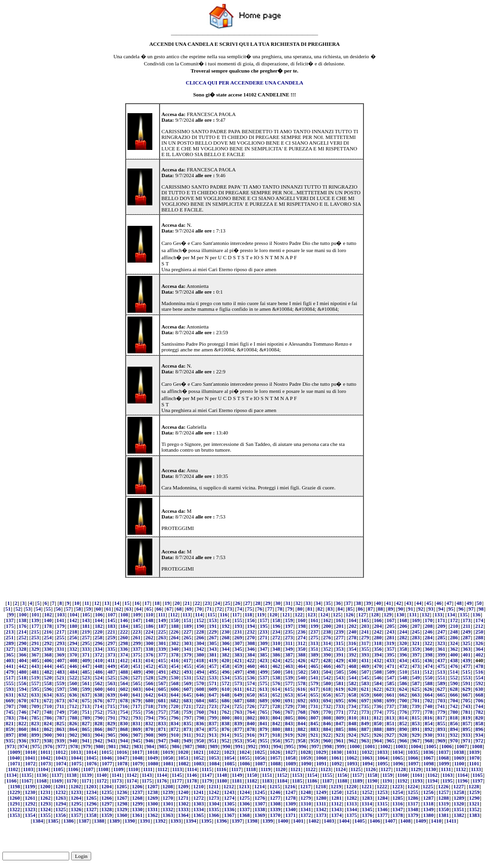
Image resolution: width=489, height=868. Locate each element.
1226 (443, 786)
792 (124, 718)
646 (200, 695)
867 (112, 729)
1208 (168, 786)
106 (99, 614)
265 (187, 637)
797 (187, 718)
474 (429, 666)
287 (467, 637)
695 (340, 700)
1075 (76, 763)
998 (328, 746)
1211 (214, 786)
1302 (183, 804)
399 (441, 655)
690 (276, 700)
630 (479, 689)
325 (467, 643)
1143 (147, 775)
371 (86, 655)
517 (10, 677)
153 (213, 620)
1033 (382, 752)
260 (124, 637)
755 (137, 712)
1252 (367, 792)
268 (226, 637)
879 (264, 729)
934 (479, 735)
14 (117, 603)
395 (390, 655)
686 (226, 700)
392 (353, 655)
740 (429, 706)
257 (86, 637)
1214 (259, 786)
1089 (291, 763)
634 (48, 695)
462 (276, 666)
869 (137, 729)
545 (365, 677)
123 (312, 614)
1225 (428, 786)
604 (150, 689)
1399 (267, 821)
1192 (402, 781)
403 (10, 660)
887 (365, 729)
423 (263, 660)
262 (149, 637)
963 (365, 741)
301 (162, 643)
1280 (321, 798)
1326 (76, 809)
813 (390, 718)
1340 (290, 809)
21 (187, 603)
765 (264, 712)
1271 (183, 798)
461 (264, 666)
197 (289, 626)
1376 (367, 815)
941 (86, 741)
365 (10, 655)
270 (251, 637)
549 (416, 677)
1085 (230, 763)
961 (340, 741)
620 (352, 689)
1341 (306, 809)
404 (23, 660)
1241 (199, 792)
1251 (352, 792)
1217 (305, 786)
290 (23, 643)
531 (187, 677)
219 (86, 632)
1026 (275, 752)
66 (159, 609)
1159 (387, 775)
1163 (447, 775)
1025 (260, 752)
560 (73, 683)
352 (327, 649)
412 (124, 660)
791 (112, 718)
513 (441, 672)
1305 (229, 804)
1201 (61, 786)
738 (403, 706)
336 (124, 649)
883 (314, 729)
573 (238, 683)
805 (289, 718)
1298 (122, 804)
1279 (306, 798)
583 (365, 683)
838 (226, 723)
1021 (198, 752)
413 (137, 660)
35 (328, 603)
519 (35, 677)
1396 (222, 821)
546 (378, 677)
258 (99, 637)
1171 (87, 781)
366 (23, 655)
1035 (413, 752)
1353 (15, 815)
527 (137, 677)
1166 (11, 781)
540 (302, 677)
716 (124, 706)
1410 (436, 821)
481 (36, 672)
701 (416, 700)
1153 (297, 775)
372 (99, 655)
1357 (76, 815)
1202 (76, 786)
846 (327, 723)
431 (365, 660)
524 (99, 677)
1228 (474, 786)
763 (238, 712)
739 (416, 706)
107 (112, 614)
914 (226, 735)
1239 (168, 792)
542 (327, 677)
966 (403, 741)
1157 (357, 775)
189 (187, 626)
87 (370, 609)
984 (150, 746)
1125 (356, 769)
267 (213, 637)
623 (390, 689)
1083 (199, 763)
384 (251, 655)
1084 (214, 763)
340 (175, 649)
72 (219, 609)
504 (327, 672)
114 (199, 614)
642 (149, 695)
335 (112, 649)
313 (314, 643)
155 (238, 620)
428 (327, 660)
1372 (306, 815)
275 (314, 637)
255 (60, 637)
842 (276, 723)
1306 (244, 804)
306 (226, 643)
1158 (372, 775)
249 (467, 632)
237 (314, 632)
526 (124, 677)
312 (302, 643)
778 (429, 712)
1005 (431, 746)
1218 (321, 786)
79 (290, 609)
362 (454, 649)
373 (112, 655)
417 (187, 660)
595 (36, 689)
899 (36, 735)
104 (73, 614)
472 (403, 666)
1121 (295, 769)
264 (175, 637)
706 (479, 700)
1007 (462, 746)
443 (35, 666)
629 (467, 689)
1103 (28, 769)
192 (226, 626)
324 (454, 643)
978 (74, 746)
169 (416, 620)
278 (353, 637)
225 (162, 632)
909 (162, 735)
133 (439, 614)
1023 (229, 752)
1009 (15, 752)
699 (390, 700)
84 (340, 609)
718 (149, 706)
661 (390, 695)
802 (251, 718)
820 (479, 718)
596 (48, 689)
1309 (291, 804)
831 (137, 723)
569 (187, 683)
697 (365, 700)
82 (320, 609)
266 (200, 637)
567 (162, 683)
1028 (306, 752)
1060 (321, 758)
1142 (132, 775)
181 (86, 626)
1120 (281, 769)
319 (390, 643)
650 (251, 695)
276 (327, 637)
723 (213, 706)
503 (314, 672)
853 (416, 723)
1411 (451, 821)
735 (365, 706)
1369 (260, 815)
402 (479, 655)
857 (467, 723)
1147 (207, 775)
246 (429, 632)
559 (60, 683)
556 (23, 683)
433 (390, 660)
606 (175, 689)
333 (86, 649)
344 (226, 649)
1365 (199, 815)
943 (112, 741)
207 (416, 626)
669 (10, 700)
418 (200, 660)
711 (61, 706)
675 (86, 700)
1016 (122, 752)
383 (238, 655)
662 (403, 695)
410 (99, 660)
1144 (162, 775)
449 (112, 666)
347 (264, 649)
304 (200, 643)
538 (276, 677)
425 (289, 660)
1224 (413, 786)
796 (175, 718)
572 (226, 683)
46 (439, 603)
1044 (76, 758)
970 (454, 741)
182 (99, 626)
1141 (117, 775)
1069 (459, 758)
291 (36, 643)
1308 (275, 804)
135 (464, 614)
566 (149, 683)
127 (362, 614)
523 (86, 677)
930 (429, 735)
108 (124, 614)
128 (375, 614)
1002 (385, 746)
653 (289, 695)
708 (23, 706)
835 (187, 723)
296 (99, 643)
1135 (27, 775)
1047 (122, 758)
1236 (122, 792)
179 (61, 626)
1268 (137, 798)
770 (327, 712)
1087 (260, 763)
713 (86, 706)
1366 (214, 815)
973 (11, 746)
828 (99, 723)
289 (10, 643)
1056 (260, 758)
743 (467, 706)
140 (48, 620)
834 (175, 723)
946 (149, 741)
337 (137, 649)
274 (302, 637)
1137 (57, 775)
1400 (283, 821)
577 (289, 683)
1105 (58, 769)
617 (314, 689)
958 (302, 741)
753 (112, 712)
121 (286, 614)
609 (213, 689)
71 (209, 609)
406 (48, 660)
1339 (275, 809)
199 (314, 626)
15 (127, 603)
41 (388, 603)
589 (441, 683)
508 (378, 672)
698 (378, 700)
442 (23, 666)
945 (137, 741)
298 (124, 643)
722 (200, 706)
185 (137, 626)
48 (459, 603)
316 (352, 643)
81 (310, 609)
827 (86, 723)
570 (200, 683)
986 (175, 746)
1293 (45, 804)
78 (280, 609)
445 (60, 666)
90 (400, 609)
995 (290, 746)
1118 (251, 769)
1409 (421, 821)
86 (360, 609)
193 (239, 626)
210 (454, 626)
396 (403, 655)
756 (149, 712)
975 (36, 746)
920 (302, 735)
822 (23, 723)
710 (48, 706)
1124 (341, 769)
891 (416, 729)
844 (302, 723)
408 (73, 660)
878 (251, 729)
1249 (321, 792)
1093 (352, 763)
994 (277, 746)
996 (303, 746)
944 (124, 741)
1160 (402, 775)
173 (467, 620)
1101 (474, 763)
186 (150, 626)
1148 (222, 775)
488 (124, 672)
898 (23, 735)
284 (429, 637)
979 (87, 746)
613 (263, 689)
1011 (45, 752)
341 (187, 649)
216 (48, 632)
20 (177, 603)
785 (36, 718)
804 (276, 718)
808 (327, 718)
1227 (458, 786)
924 (352, 735)
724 (226, 706)
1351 (459, 809)
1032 (367, 752)
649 (238, 695)
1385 (53, 821)
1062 (352, 758)
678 (124, 700)
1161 (417, 775)
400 (454, 655)
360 (429, 649)
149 (162, 620)
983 (138, 746)
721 (187, 706)
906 (124, 735)
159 (289, 620)
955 (264, 741)
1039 (474, 752)
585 (390, 683)
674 (73, 700)
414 (149, 660)
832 (149, 723)
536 (251, 677)
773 (365, 712)
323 (441, 643)
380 (200, 655)
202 (353, 626)
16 (137, 603)
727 (263, 706)
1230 (30, 792)
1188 (342, 781)
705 (467, 700)
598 (73, 689)
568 (175, 683)
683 (187, 700)
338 (149, 649)
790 (99, 718)
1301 (168, 804)
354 (353, 649)
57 (69, 609)
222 (124, 632)
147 (137, 620)
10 (77, 603)
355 (365, 649)
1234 (91, 792)
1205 (122, 786)
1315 (382, 804)
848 (353, 723)
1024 (244, 752)
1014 (91, 752)
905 (112, 735)
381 (213, 655)
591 (467, 683)
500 (276, 672)
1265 (91, 798)
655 (314, 695)
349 (289, 649)
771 (340, 712)
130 (400, 614)
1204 (106, 786)
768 (302, 712)
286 (454, 637)
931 (441, 735)
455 (187, 666)
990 (227, 746)
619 (340, 689)
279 (365, 637)
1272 (199, 798)
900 (48, 735)
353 (340, 649)
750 (73, 712)
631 (10, 695)
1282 (352, 798)
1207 (152, 786)
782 (479, 712)
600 (99, 689)
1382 (459, 815)
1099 (444, 763)
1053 (214, 758)
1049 (153, 758)
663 (416, 695)
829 (112, 723)
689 (264, 700)
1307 (260, 804)
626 (429, 689)
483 (61, 672)
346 (251, 649)
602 (124, 689)
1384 (38, 821)
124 (324, 614)
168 (403, 620)
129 (388, 614)
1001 (370, 746)
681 (162, 700)
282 (403, 637)
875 (213, 729)
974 (23, 746)
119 (261, 614)
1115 (207, 769)
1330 (137, 809)
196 (276, 626)
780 (454, 712)
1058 (290, 758)
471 (390, 666)
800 (226, 718)
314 (327, 643)
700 (403, 700)
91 (410, 609)
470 (378, 666)
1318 (428, 804)
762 (226, 712)
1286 (413, 798)
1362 (153, 815)
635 (60, 695)
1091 (321, 763)
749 (60, 712)
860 (23, 729)
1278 (290, 798)
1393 (176, 821)
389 (314, 655)
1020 (183, 752)
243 (390, 632)
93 (431, 609)
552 (454, 677)
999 (341, 746)
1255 (413, 792)
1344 (352, 809)
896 (479, 729)
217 (60, 632)
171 (441, 620)
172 (454, 620)
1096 (398, 763)
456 (200, 666)
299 (137, 643)
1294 (61, 804)
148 (149, 620)
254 (48, 637)
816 (429, 718)
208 (429, 626)
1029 (321, 752)
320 (403, 643)
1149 (237, 775)
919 (289, 735)
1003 (401, 746)
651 (264, 695)
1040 (15, 758)
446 (73, 666)
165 (365, 620)
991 (239, 746)
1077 (107, 763)
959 (314, 741)
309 (264, 643)
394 (378, 655)
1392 (160, 821)
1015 (106, 752)
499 (264, 672)
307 (239, 643)
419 (213, 660)
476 (454, 666)
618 (327, 689)
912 (200, 735)
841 (264, 723)
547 (390, 677)
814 (403, 718)
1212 (229, 786)
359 (416, 649)
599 (86, 689)
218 (73, 632)
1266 (106, 798)
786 (48, 718)
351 (314, 649)
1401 (298, 821)
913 (213, 735)
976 (49, 746)
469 (365, 666)
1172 (101, 781)
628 (454, 689)
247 (441, 632)
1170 (71, 781)
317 (365, 643)
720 (175, 706)
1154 (312, 775)
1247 (290, 792)
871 (162, 729)
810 (353, 718)
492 (175, 672)
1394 (191, 821)
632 (23, 695)
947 (162, 741)
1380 (428, 815)
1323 (30, 809)
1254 (398, 792)
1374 (336, 815)
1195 (447, 781)
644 (175, 695)
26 (238, 603)
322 (429, 643)
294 (73, 643)
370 (73, 655)
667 (467, 695)
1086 (245, 763)
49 (469, 603)
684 (200, 700)
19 (167, 603)
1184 (282, 781)
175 (10, 626)
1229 (15, 792)
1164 (462, 775)
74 (239, 609)
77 (270, 609)
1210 (198, 786)
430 (352, 660)
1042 (45, 758)
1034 (397, 752)
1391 (145, 821)
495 (213, 672)
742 (454, 706)
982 (125, 746)
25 (228, 603)
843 (289, 723)
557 (35, 683)
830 (124, 723)
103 (61, 614)
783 (10, 718)
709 (36, 706)
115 (211, 614)
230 (226, 632)
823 (35, 723)
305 (213, 643)
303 (187, 643)
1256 (428, 792)
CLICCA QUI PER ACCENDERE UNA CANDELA (244, 83)
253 (35, 637)
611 (238, 689)
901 (61, 735)
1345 (367, 809)
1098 (429, 763)
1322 (15, 809)
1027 (290, 752)
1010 (30, 752)
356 (378, 649)
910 (175, 735)
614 (276, 689)
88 (380, 609)
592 (479, 683)
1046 (106, 758)
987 (188, 746)
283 (416, 637)
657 (340, 695)
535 (238, 677)
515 (467, 672)
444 (48, 666)
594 (23, 689)
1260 (15, 798)
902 (73, 735)
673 (60, 700)
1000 (354, 746)
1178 (192, 781)
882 (302, 729)
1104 (43, 769)
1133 (476, 769)
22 (197, 603)
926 (378, 735)
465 (314, 666)
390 (327, 655)
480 (23, 672)
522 (73, 677)
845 (314, 723)
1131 (446, 769)
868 (124, 729)
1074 (61, 763)
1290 (474, 798)
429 (340, 660)
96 (461, 609)
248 (454, 632)
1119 (266, 769)
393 (365, 655)
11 (86, 603)
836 (200, 723)
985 (163, 746)
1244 (244, 792)
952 (226, 741)
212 (479, 626)
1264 (76, 798)
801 (239, 718)
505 (340, 672)
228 (200, 632)
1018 (152, 752)
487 (112, 672)
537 (264, 677)
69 (189, 609)
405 (36, 660)
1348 (413, 809)
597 (61, 689)
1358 (91, 815)
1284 (383, 798)
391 (340, 655)
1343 (336, 809)
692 (302, 700)
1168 (41, 781)
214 (23, 632)
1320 (459, 804)
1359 (106, 815)
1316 (397, 804)
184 (124, 626)
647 (213, 695)
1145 (177, 775)
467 (340, 666)
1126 (371, 769)
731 (314, 706)
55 (48, 609)
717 (137, 706)
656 (327, 695)
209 (441, 626)
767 (289, 712)
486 (99, 672)
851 (390, 723)
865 (86, 729)
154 (226, 620)
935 (10, 741)
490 (150, 672)
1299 (138, 804)
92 (420, 609)
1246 (275, 792)
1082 (183, 763)
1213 (244, 786)
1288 (444, 798)
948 (175, 741)
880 (276, 729)
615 (289, 689)
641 (137, 695)
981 (112, 746)
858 (479, 723)
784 (23, 718)
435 (416, 660)
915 (238, 735)
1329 (122, 809)
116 (223, 614)
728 (276, 706)
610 (226, 689)
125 (337, 614)
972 (479, 741)
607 (187, 689)
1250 (336, 792)
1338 (260, 809)
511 (416, 672)
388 (302, 655)
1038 (459, 752)
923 (340, 735)
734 (352, 706)
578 (302, 683)
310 (276, 643)
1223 (397, 786)
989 (214, 746)
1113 (177, 769)
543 (340, 677)
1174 (132, 781)
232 (251, 632)
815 (416, 718)
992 (252, 746)
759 (187, 712)
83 (330, 609)
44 (419, 603)
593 (10, 689)
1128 (401, 769)
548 (403, 677)
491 (162, 672)
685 (213, 700)
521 (60, 677)
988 (201, 746)
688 (251, 700)
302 (175, 643)
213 (10, 632)
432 (378, 660)
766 (276, 712)
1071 (15, 763)
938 (48, 741)
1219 (336, 786)
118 (248, 614)
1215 (275, 786)
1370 (275, 815)
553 (467, 677)
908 (150, 735)
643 (162, 695)
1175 (147, 781)
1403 (329, 821)
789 (86, 718)
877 (238, 729)
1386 (68, 821)
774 (378, 712)
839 (238, 723)
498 (251, 672)
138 (23, 620)
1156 (342, 775)
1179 (207, 781)
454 (175, 666)
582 (353, 683)
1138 (71, 775)
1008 (477, 746)
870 (149, 729)
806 (302, 718)
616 (302, 689)
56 (58, 609)
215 (35, 632)
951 (213, 741)
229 (213, 632)
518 (23, 677)
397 (416, 655)
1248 (306, 792)
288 (479, 637)
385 (264, 655)
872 (175, 729)
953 (238, 741)
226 (175, 632)
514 (454, 672)
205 (391, 626)
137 (10, 620)
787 (61, 718)
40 (378, 603)
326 (479, 643)
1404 (344, 821)
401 (467, 655)
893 (441, 729)
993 (264, 746)
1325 (61, 809)
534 (226, 677)
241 (365, 632)
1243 (229, 792)
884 (327, 729)
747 (35, 712)
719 (162, 706)
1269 (153, 798)
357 (390, 649)
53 (28, 609)
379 (187, 655)
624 (403, 689)
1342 (321, 809)
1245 (260, 792)
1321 (474, 804)
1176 (162, 781)
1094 (367, 763)
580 (327, 683)
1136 (41, 775)
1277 (275, 798)
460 (251, 666)
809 (340, 718)
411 (111, 660)
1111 (148, 769)
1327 (91, 809)
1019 (168, 752)
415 (162, 660)
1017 (137, 752)
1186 (312, 781)
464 (302, 666)
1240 (183, 792)
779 (441, 712)
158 (276, 620)
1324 (45, 809)
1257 (444, 792)
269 (238, 637)
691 (289, 700)
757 (162, 712)
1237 (137, 792)
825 (60, 723)
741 (441, 706)
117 (236, 614)
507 (366, 672)
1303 (199, 804)
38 (358, 603)
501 (289, 672)
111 (162, 614)
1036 (428, 752)
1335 (214, 809)
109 (137, 614)
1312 (336, 804)
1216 (290, 786)
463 (289, 666)
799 (213, 718)
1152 (282, 775)
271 (264, 637)
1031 (351, 752)
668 (479, 695)
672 (48, 700)
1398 (252, 821)
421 (238, 660)
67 (169, 609)
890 (403, 729)
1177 (177, 781)
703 (441, 700)
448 (99, 666)
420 (226, 660)
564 (124, 683)
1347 (398, 809)
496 (226, 672)
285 (441, 637)
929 (416, 735)
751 (86, 712)
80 (300, 609)
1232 (61, 792)
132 (426, 614)
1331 (153, 809)
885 (340, 729)
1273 (214, 798)
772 (353, 712)
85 (350, 609)
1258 (459, 792)
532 (200, 677)
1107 (88, 769)
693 (314, 700)
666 (454, 695)
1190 (372, 781)
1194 (432, 781)
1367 (229, 815)
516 (479, 672)
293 (61, 643)
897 (10, 735)
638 (99, 695)
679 (137, 700)
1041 (30, 758)
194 (251, 626)
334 (99, 649)
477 (467, 666)
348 (276, 649)
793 (137, 718)
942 (99, 741)
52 (18, 609)
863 (60, 729)
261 (137, 637)
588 (429, 683)
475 (441, 666)
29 (268, 603)
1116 (221, 769)
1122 (311, 769)
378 (175, 655)
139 (35, 620)
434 (403, 660)
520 (48, 677)
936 (23, 741)
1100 (459, 763)
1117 (236, 769)
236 (302, 632)
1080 (153, 763)
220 (99, 632)
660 (378, 695)
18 (157, 603)
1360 (122, 815)
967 (416, 741)
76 (260, 609)
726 (251, 706)
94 (441, 609)
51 (8, 609)
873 (187, 729)
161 (314, 620)
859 (10, 729)
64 (139, 609)
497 (239, 672)
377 (162, 655)
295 (86, 643)
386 (276, 655)
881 (289, 729)
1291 (15, 804)
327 (10, 649)
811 (365, 718)
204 (378, 626)
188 (175, 626)
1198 (15, 786)
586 (403, 683)
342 (200, 649)
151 (187, 620)
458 (226, 666)
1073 (46, 763)
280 (378, 637)
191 (213, 626)
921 (314, 735)
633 (35, 695)
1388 (99, 821)
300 (150, 643)
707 (10, 706)
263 (162, 637)
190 (200, 626)
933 (467, 735)
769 (314, 712)
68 (179, 609)
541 (314, 677)
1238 (153, 792)
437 (441, 660)
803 (264, 718)
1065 (398, 758)
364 (479, 649)
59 (89, 609)
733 (340, 706)
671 (35, 700)
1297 (107, 804)
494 (200, 672)
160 (302, 620)
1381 (444, 815)
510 (403, 672)
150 (175, 620)
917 (263, 735)
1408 (405, 821)
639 (112, 695)
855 (441, 723)
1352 (474, 809)
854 (429, 723)
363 (467, 649)
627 (441, 689)
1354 (30, 815)
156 (251, 620)
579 (314, 683)
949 (187, 741)
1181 (237, 781)
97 (471, 609)
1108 (103, 769)
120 (273, 614)
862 (48, 729)
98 (481, 609)
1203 (91, 786)
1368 (244, 815)
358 (403, 649)
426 (302, 660)
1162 (432, 775)
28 (258, 603)
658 (353, 695)
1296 (92, 804)
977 (61, 746)
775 (390, 712)
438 (454, 660)
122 (299, 614)
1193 (417, 781)
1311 (321, 804)
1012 (61, 752)
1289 (459, 798)
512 (429, 672)
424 (276, 660)
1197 (477, 781)
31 (288, 603)
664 (429, 695)
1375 (352, 815)
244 (403, 632)
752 (99, 712)
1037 (444, 752)
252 (23, 637)
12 (97, 603)
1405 (360, 821)
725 (238, 706)
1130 (431, 769)
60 (99, 609)
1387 (84, 821)
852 (403, 723)
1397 (237, 821)
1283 (367, 798)
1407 (390, 821)
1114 (192, 769)
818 (454, 718)
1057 (275, 758)
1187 (327, 781)
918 (276, 735)
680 (149, 700)
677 (112, 700)
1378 (398, 815)
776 (403, 712)
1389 (115, 821)
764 (251, 712)
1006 (446, 746)
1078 (122, 763)
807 (314, 718)
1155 (327, 775)
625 (416, 689)
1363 (168, 815)
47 (449, 603)
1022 (214, 752)
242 (378, 632)
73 (229, 609)
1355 (45, 815)
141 (60, 620)
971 (467, 741)
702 (429, 700)
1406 (375, 821)
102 (48, 614)
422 (251, 660)
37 (348, 603)
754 (124, 712)
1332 (168, 809)
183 (112, 626)
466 (327, 666)
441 (10, 666)
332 (73, 649)
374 (124, 655)
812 (378, 718)
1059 (306, 758)
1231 (45, 792)
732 (327, 706)
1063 (367, 758)
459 (238, 666)
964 (378, 741)
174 (479, 620)
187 (162, 626)
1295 (76, 804)
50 (479, 603)
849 (365, 723)
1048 (137, 758)
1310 (306, 804)
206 (403, 626)
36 (338, 603)
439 (467, 660)
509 (391, 672)
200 (327, 626)
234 (276, 632)
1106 (73, 769)
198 (302, 626)
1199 (30, 786)
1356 (61, 815)
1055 (244, 758)
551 (441, 677)
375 (137, 655)
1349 (428, 809)
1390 (130, 821)
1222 (382, 786)
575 (264, 683)
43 (409, 603)
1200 (45, 786)
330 (48, 649)
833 (162, 723)
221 (112, 632)
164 (353, 620)
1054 (229, 758)
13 (107, 603)
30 (278, 603)
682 (175, 700)
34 (318, 603)
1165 (477, 775)
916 (251, 735)
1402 (314, 821)
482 (48, 672)
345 (238, 649)
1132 (461, 769)
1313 (351, 804)
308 (251, 643)
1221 (367, 786)
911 (187, 735)
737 (390, 706)
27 (248, 603)
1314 (367, 804)
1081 (168, 763)
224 (149, 632)
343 (213, 649)
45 (429, 603)
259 (112, 637)
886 (353, 729)
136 (476, 614)
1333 (183, 809)
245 (416, 632)
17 (147, 603)
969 (441, 741)
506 (353, 672)
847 (340, 723)
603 (137, 689)
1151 (267, 775)
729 (289, 706)
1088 (276, 763)
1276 (260, 798)
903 (86, 735)
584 (378, 683)
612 (251, 689)
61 (109, 609)
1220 (351, 786)
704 (454, 700)
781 (467, 712)
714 (99, 706)
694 (327, 700)
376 (149, 655)
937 (35, 741)
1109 (118, 769)
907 (137, 735)
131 (413, 614)
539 (289, 677)
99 (11, 614)
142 (73, 620)
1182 (252, 781)
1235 (106, 792)
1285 (398, 798)
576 (276, 683)
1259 (474, 792)
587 (416, 683)
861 (35, 729)
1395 (206, 821)
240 (353, 632)
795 (162, 718)
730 (302, 706)
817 (441, 718)
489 (137, 672)
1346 (383, 809)
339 (162, 649)
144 (99, 620)
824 (48, 723)
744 (479, 706)
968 (429, 741)
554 (479, 677)
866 (99, 729)
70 (199, 609)
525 (112, 677)
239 (340, 632)
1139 (87, 775)
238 (327, 632)
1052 (199, 758)
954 (251, 741)
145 (112, 620)
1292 (30, 804)
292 (48, 643)
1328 (106, 809)
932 (454, 735)
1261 (30, 798)
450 (124, 666)
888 (378, 729)
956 (276, 741)
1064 (383, 758)
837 (213, 723)
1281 (336, 798)
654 (302, 695)
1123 (325, 769)
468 (353, 666)
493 (187, 672)
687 (238, 700)
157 (264, 620)
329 (35, 649)
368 (48, 655)
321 (416, 643)
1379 (413, 815)
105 (86, 614)
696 (353, 700)
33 (308, 603)
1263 (61, 798)
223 (137, 632)
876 (226, 729)
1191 (387, 781)
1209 (183, 786)
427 (314, 660)
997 (315, 746)
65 (149, 609)
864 (73, 729)
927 (390, 735)
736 (378, 706)
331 (60, 649)
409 (86, 660)
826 (73, 723)
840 (251, 723)
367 (35, 655)
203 (366, 626)
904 (99, 735)
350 (302, 649)
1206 (137, 786)
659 (365, 695)
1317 (413, 804)
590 (454, 683)
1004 (416, 746)
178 (48, 626)
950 (200, 741)
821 (10, 723)
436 (429, 660)
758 (175, 712)
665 (441, 695)
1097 (413, 763)
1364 (183, 815)
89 (390, 609)
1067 (428, 758)
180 (73, 626)
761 (213, 712)
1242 (214, 792)
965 (390, 741)
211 (467, 626)
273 (289, 637)
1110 (133, 769)
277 (340, 637)
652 (276, 695)
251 (10, 637)
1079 (138, 763)
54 (38, 609)
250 (479, 632)
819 (467, 718)
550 (429, 677)
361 (441, 649)
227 (187, 632)
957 (289, 741)
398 (429, 655)
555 (10, 683)
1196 (462, 781)
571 (213, 683)
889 (390, 729)
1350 (444, 809)
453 (162, 666)
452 (149, 666)
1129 (416, 769)
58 (79, 609)
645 (187, 695)
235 (289, 632)
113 (186, 614)
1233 (76, 792)
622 (378, 689)
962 (353, 741)
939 (60, 741)
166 (378, 620)
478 (479, 666)
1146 (192, 775)
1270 (168, 798)
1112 (163, 769)
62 (119, 609)
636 (73, 695)
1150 (252, 775)
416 (175, 660)
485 (86, 672)
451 (137, 666)
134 (451, 614)
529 (162, 677)
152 (200, 620)
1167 (27, 781)
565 (137, 683)
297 (112, 643)
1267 (122, 798)
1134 (11, 775)
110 (149, 614)
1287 (428, 798)
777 (416, 712)
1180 (222, 781)
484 (73, 672)
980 (100, 746)
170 (429, 620)
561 (86, 683)
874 (200, 729)
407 (61, 660)
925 (365, 735)
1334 (199, 809)
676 (99, 700)
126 (350, 614)
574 (251, 683)
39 (368, 603)
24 (218, 603)
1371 (290, 815)
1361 (137, 815)
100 (23, 614)
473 (416, 666)
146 (124, 620)
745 (10, 712)
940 (73, 741)
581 (340, 683)
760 (200, 712)
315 (340, 643)
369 (60, 655)
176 (23, 626)
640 (124, 695)
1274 (229, 798)
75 (250, 609)
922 (327, 735)
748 (48, 712)
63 (129, 609)
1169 (57, 781)
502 (302, 672)
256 (73, 637)
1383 (474, 815)
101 (36, 614)
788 (73, 718)
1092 (337, 763)
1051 (183, 758)
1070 (474, 758)
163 (340, 620)
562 (99, 683)
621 (365, 689)
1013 (76, 752)
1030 (336, 752)
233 (264, 632)
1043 (61, 758)
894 (454, 729)
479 (10, 672)
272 (276, 637)
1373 (321, 815)
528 (149, 677)
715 (111, 706)
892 (429, 729)
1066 (413, 758)
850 (378, 723)
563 (112, 683)
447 (86, 666)
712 (73, 706)
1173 (117, 781)
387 (289, 655)
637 (86, 695)
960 (327, 741)
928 (403, 735)
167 (390, 620)
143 (86, 620)
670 (23, 700)
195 (264, 626)
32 (298, 603)
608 (200, 689)
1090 (306, 763)
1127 (386, 769)
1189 (357, 781)
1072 (31, 763)
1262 (45, 798)
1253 (383, 792)
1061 (336, 758)
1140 (101, 775)
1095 (383, 763)
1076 (92, 763)
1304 (214, 804)
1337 (244, 809)
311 (289, 643)
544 (353, 677)
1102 (13, 769)
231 (238, 632)
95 (451, 609)
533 (213, 677)
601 (112, 689)
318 (378, 643)
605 (162, 689)
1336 (229, 809)
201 (340, 626)
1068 (444, 758)
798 (200, 718)
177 (36, 626)
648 (226, 695)
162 (327, 620)
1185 (297, 781)
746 (23, 712)
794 (150, 718)
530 (175, 677)
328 (23, 649)
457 (213, 666)
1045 (91, 758)
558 (48, 683)
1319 (444, 804)
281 (390, 637)
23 (207, 603)
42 (399, 603)
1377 (383, 815)
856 (454, 723)
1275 (244, 798)
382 (226, 655)
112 (174, 614)
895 (467, 729)
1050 (168, 758)
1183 (267, 781)
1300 (153, 804)
